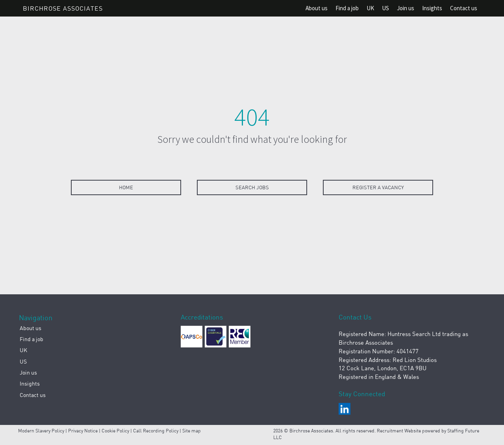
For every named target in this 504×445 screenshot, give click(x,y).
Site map (192, 431)
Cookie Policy (115, 431)
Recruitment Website (399, 431)
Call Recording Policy (156, 431)
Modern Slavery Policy (41, 431)
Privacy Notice (83, 431)
